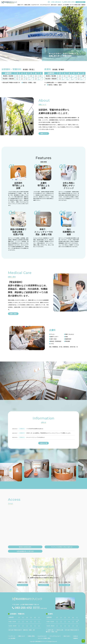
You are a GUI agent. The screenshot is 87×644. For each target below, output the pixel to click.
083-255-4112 (23, 608)
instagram (49, 2)
